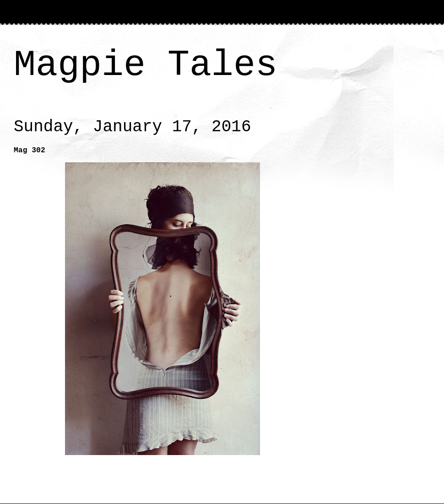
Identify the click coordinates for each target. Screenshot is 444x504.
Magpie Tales (146, 65)
